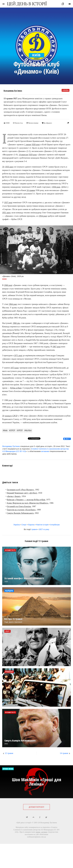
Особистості (10, 550)
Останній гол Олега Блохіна (19, 506)
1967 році (57, 347)
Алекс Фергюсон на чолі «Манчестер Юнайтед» (28, 503)
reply (68, 123)
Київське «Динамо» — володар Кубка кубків (26, 500)
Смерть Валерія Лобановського (20, 513)
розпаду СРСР (11, 416)
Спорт (24, 525)
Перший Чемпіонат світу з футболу (22, 493)
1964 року (13, 304)
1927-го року (44, 529)
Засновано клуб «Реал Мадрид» (20, 490)
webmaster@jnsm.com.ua (36, 837)
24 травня (31, 190)
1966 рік (16, 323)
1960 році (8, 285)
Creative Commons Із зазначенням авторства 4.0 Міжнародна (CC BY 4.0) (36, 830)
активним (45, 451)
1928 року (36, 145)
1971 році (18, 356)
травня (34, 529)
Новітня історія (42, 525)
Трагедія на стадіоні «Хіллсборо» (21, 510)
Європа (31, 525)
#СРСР (12, 430)
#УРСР (20, 430)
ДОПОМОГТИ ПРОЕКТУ (36, 807)
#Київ (5, 430)
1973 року (15, 368)
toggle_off (69, 4)
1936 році (56, 187)
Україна (65, 90)
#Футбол (28, 430)
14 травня (64, 753)
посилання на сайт (32, 834)
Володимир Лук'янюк (13, 91)
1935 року (9, 167)
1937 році (8, 203)
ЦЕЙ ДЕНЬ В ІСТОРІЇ (27, 4)
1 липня (28, 145)
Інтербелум (55, 525)
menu (4, 4)
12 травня (9, 753)
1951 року (6, 213)
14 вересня (23, 155)
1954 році (43, 216)
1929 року (33, 155)
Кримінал (9, 672)
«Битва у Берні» (14, 496)
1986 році (52, 407)
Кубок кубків (16, 388)
